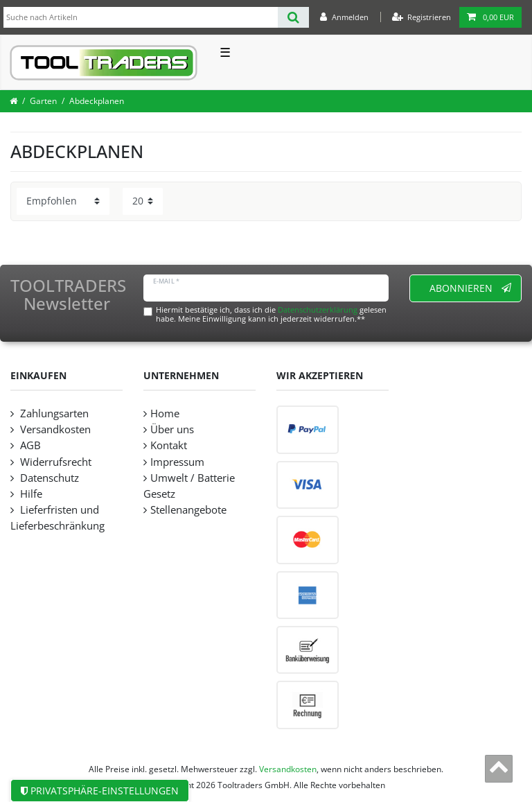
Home (165, 413)
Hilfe (30, 494)
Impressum (177, 462)
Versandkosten (54, 429)
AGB (29, 445)
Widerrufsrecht (54, 462)
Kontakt (169, 445)
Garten (43, 101)
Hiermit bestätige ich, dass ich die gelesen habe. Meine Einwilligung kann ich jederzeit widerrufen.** (271, 314)
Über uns (172, 429)
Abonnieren (471, 288)
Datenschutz (48, 478)
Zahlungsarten (53, 413)
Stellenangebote (188, 510)
